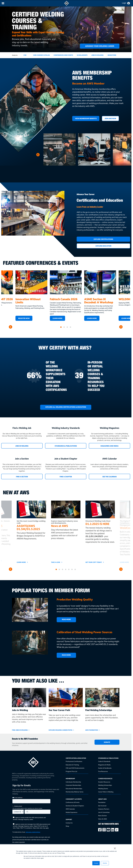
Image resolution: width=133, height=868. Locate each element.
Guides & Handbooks (105, 768)
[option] (60, 150)
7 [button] (75, 569)
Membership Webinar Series (75, 792)
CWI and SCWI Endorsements (75, 768)
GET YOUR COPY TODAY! (94, 562)
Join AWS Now (110, 119)
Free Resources (103, 771)
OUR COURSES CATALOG (42, 55)
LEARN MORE (92, 318)
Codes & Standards (104, 761)
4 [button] (70, 327)
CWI (25, 55)
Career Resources (105, 779)
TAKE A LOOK (56, 562)
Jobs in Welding (22, 446)
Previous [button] (51, 155)
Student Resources (104, 782)
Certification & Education (76, 758)
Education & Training (72, 765)
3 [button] (67, 327)
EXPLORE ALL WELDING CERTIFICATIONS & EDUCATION (66, 407)
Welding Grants (103, 789)
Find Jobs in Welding (20, 730)
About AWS (102, 799)
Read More (66, 619)
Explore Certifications (103, 239)
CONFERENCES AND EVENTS (63, 55)
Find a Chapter (66, 477)
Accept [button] (96, 863)
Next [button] (38, 155)
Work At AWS (103, 819)
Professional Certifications (74, 761)
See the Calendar (110, 477)
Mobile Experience (71, 812)
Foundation (102, 802)
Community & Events (74, 799)
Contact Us (69, 823)
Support (69, 819)
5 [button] (69, 569)
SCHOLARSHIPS (82, 55)
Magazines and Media (110, 446)
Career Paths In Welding (106, 792)
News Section (102, 816)
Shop (67, 826)
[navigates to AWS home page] (67, 5)
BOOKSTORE (112, 55)
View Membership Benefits (86, 119)
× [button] (115, 848)
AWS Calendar (70, 809)
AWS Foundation (92, 730)
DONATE (107, 742)
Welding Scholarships (105, 785)
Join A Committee (104, 812)
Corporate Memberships (73, 785)
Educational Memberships (74, 789)
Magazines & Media (104, 765)
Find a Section (22, 477)
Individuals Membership (73, 782)
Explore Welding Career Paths (61, 730)
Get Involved (102, 806)
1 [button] (61, 327)
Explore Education (103, 246)
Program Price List (71, 771)
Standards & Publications (66, 446)
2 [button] (64, 327)
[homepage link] (38, 762)
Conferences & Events (73, 802)
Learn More (57, 318)
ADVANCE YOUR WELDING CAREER (100, 46)
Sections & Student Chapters (75, 806)
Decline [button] (105, 863)
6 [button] (72, 569)
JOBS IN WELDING (97, 55)
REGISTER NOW (24, 318)
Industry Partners (104, 809)
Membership (70, 779)
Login (124, 3)
